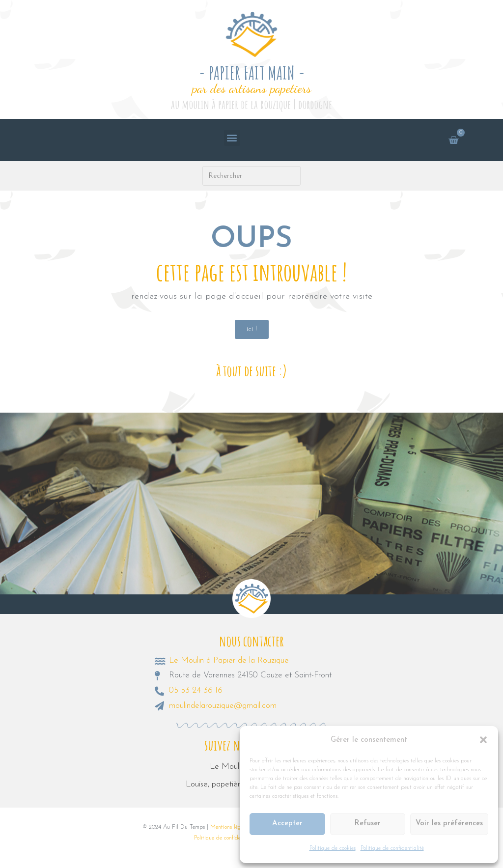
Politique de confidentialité (392, 848)
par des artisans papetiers (252, 88)
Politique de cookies (333, 848)
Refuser (367, 824)
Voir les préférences (449, 824)
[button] (483, 740)
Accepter (287, 824)
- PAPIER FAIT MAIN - (252, 73)
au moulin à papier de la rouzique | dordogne (251, 104)
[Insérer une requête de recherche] (252, 176)
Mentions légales (230, 827)
